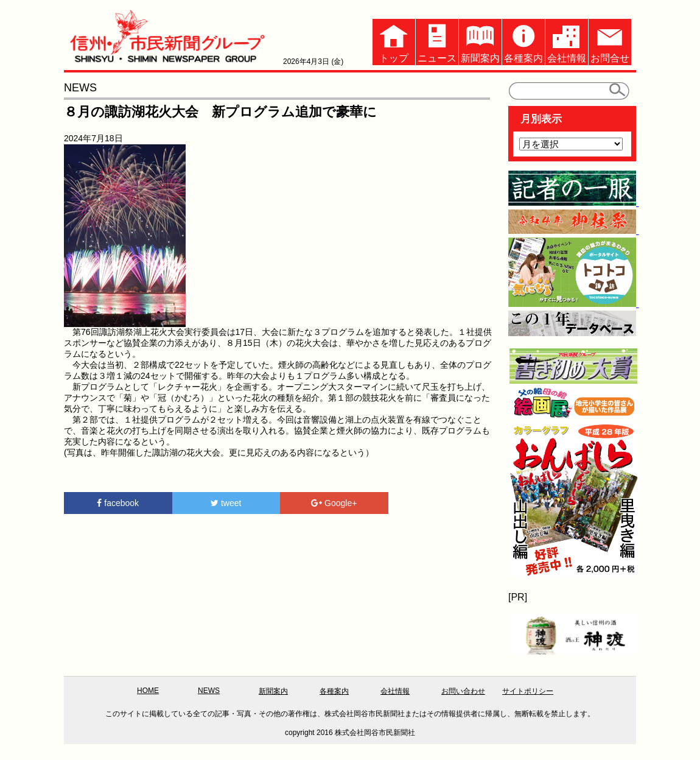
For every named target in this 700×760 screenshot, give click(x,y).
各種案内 (523, 41)
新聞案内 (480, 41)
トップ (394, 41)
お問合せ (610, 41)
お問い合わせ (463, 691)
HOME (148, 691)
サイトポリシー (528, 691)
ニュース (437, 41)
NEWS (209, 691)
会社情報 (567, 41)
